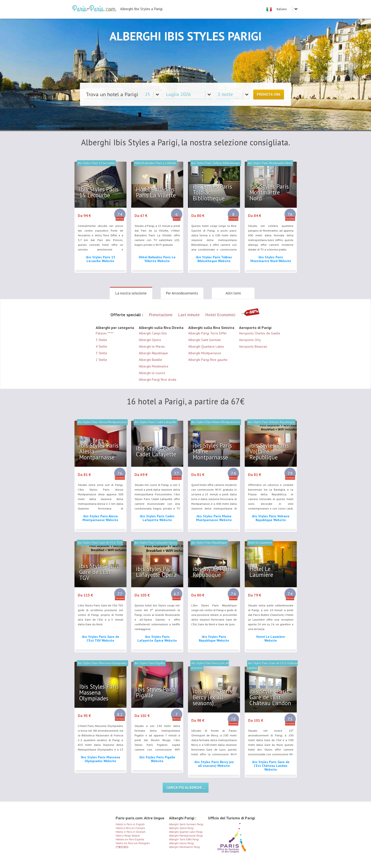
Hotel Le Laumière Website (271, 639)
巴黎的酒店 (122, 847)
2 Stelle (101, 360)
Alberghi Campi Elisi (153, 333)
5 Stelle (101, 340)
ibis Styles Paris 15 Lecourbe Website (100, 259)
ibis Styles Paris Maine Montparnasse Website (214, 518)
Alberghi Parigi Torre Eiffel (207, 333)
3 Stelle (101, 353)
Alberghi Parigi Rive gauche (208, 360)
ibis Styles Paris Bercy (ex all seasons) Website (214, 764)
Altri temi (233, 293)
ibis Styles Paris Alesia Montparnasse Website (100, 518)
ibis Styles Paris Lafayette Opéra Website (157, 639)
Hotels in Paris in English (130, 824)
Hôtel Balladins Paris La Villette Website (157, 259)
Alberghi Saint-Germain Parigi (186, 824)
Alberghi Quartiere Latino (206, 346)
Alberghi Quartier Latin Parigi (186, 832)
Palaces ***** (105, 333)
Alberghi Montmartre (154, 366)
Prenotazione (161, 315)
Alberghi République (153, 353)
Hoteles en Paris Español (130, 839)
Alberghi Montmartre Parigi (185, 847)
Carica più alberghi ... (186, 787)
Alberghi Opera (150, 340)
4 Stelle (101, 346)
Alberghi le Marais (152, 346)
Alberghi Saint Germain (205, 340)
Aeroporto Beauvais (253, 346)
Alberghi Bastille (151, 360)
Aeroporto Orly (250, 340)
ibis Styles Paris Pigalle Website (157, 759)
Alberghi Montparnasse (205, 353)
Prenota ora (269, 94)
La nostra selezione (131, 293)
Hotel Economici (220, 315)
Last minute (189, 315)
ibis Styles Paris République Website (214, 639)
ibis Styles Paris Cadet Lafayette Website (157, 518)
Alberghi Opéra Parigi (181, 828)
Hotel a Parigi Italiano (128, 836)
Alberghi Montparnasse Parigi (186, 836)
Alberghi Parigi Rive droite (158, 380)
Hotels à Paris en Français (130, 828)
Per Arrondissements (182, 293)
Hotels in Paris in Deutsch (131, 832)
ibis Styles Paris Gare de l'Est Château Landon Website (271, 766)
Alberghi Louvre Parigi (181, 843)
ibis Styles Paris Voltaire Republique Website (271, 518)
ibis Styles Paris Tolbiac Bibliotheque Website (214, 259)
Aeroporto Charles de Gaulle (260, 333)
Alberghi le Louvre (152, 373)
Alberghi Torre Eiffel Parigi (184, 839)
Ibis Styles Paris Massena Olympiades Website (100, 759)
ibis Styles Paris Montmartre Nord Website (271, 259)
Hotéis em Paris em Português (133, 843)
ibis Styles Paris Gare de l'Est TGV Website (100, 639)
